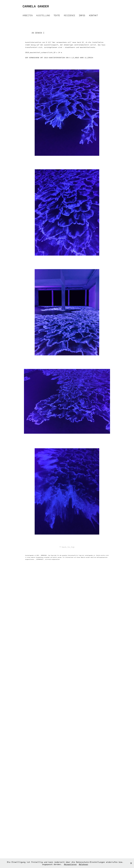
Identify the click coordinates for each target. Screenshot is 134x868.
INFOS (82, 15)
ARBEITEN (28, 15)
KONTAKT (93, 15)
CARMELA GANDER (36, 6)
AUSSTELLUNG (43, 15)
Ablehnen (83, 864)
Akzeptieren (70, 864)
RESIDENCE (70, 15)
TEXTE (57, 15)
